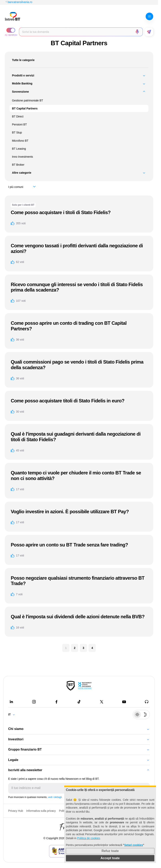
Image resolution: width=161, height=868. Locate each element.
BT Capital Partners (25, 108)
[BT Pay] (71, 686)
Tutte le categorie (23, 60)
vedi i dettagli (55, 797)
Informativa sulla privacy (41, 811)
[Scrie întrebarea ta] (78, 32)
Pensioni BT (19, 124)
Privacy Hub (16, 811)
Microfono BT (20, 141)
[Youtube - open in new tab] (124, 702)
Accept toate (110, 858)
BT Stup (17, 132)
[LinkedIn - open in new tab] (11, 702)
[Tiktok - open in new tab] (79, 702)
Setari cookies (134, 845)
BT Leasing (19, 149)
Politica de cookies (89, 838)
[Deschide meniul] (149, 16)
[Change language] (13, 715)
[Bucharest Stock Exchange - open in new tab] (85, 686)
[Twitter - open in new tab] (102, 702)
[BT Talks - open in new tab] (147, 702)
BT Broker (18, 165)
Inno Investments (22, 157)
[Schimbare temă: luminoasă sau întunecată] (141, 715)
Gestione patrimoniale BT (28, 100)
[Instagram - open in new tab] (34, 702)
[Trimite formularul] (149, 32)
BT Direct (18, 116)
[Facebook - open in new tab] (56, 702)
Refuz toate (110, 851)
